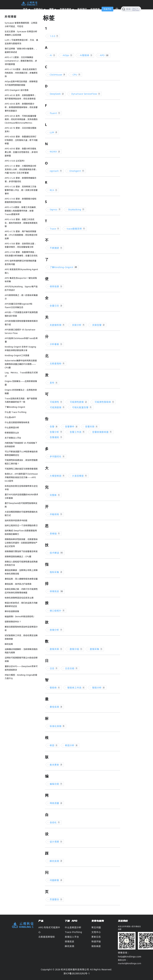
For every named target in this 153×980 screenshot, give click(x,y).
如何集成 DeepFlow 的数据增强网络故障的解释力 (21, 532)
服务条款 (96, 946)
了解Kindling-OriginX (15, 407)
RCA (54, 190)
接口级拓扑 (57, 611)
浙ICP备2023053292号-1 (77, 973)
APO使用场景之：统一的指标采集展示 (21, 297)
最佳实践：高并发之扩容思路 (18, 584)
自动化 (55, 822)
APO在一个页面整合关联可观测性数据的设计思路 (21, 314)
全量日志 (56, 306)
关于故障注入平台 (13, 438)
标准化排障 (57, 726)
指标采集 (56, 572)
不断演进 (56, 248)
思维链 (55, 534)
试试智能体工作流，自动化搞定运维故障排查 (21, 637)
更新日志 (96, 937)
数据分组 (76, 649)
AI (53, 55)
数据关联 (56, 649)
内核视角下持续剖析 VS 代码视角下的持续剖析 (21, 445)
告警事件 (71, 427)
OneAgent (77, 171)
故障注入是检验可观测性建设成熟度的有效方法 (21, 563)
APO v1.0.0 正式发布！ (15, 161)
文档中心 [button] (38, 9)
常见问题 (96, 927)
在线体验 (95, 9)
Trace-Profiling (73, 932)
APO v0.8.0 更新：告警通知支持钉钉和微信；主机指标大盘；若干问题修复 (21, 140)
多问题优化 (57, 456)
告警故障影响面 (102, 432)
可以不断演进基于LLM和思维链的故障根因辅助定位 (21, 453)
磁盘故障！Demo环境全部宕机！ (20, 616)
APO (104, 55)
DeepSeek (57, 94)
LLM (54, 132)
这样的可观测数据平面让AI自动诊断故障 (21, 659)
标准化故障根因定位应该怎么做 (19, 598)
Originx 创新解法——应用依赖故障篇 (21, 383)
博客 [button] (51, 9)
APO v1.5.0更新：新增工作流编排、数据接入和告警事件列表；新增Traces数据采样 (21, 211)
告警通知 (56, 437)
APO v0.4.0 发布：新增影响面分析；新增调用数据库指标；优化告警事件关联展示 (21, 107)
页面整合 (56, 899)
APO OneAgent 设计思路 (17, 90)
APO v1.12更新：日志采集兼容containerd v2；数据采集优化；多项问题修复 (21, 61)
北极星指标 (57, 364)
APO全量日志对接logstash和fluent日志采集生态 (18, 306)
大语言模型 (80, 476)
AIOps (68, 55)
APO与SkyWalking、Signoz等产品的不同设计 (21, 288)
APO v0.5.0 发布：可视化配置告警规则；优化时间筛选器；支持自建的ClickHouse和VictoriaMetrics (21, 119)
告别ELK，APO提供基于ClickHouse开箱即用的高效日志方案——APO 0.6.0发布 (21, 477)
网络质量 (56, 803)
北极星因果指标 (47, 937)
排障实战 (57, 591)
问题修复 (56, 880)
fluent (55, 113)
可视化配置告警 (82, 407)
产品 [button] (25, 9)
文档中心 (96, 932)
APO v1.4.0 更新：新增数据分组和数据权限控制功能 (21, 201)
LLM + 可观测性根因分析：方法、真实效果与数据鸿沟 (21, 42)
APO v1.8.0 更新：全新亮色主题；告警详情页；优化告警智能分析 (21, 245)
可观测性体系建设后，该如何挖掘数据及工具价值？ (21, 462)
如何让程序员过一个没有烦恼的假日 (21, 525)
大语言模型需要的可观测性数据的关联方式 (21, 514)
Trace (55, 229)
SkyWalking (76, 209)
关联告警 (99, 325)
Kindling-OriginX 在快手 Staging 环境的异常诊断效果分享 (20, 349)
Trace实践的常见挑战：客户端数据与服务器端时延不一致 (21, 400)
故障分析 (56, 630)
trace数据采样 (76, 229)
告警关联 (92, 427)
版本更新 (56, 765)
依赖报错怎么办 (12, 433)
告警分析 (56, 432)
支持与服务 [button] (66, 9)
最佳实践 (56, 707)
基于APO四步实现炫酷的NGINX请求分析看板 (21, 496)
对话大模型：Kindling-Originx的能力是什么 (21, 677)
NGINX (55, 152)
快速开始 (107, 9)
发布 (54, 383)
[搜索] (131, 9)
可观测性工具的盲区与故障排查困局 (21, 469)
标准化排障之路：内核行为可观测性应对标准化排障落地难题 (21, 591)
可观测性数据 (78, 402)
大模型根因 (57, 476)
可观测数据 (57, 407)
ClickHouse (58, 75)
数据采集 (96, 649)
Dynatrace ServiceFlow (86, 94)
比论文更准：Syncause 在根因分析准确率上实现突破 (21, 33)
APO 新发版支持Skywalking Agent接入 (21, 271)
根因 (54, 745)
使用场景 (56, 286)
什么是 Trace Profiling (16, 412)
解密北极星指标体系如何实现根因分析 (21, 629)
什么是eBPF (10, 417)
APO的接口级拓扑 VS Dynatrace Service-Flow (20, 331)
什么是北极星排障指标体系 (17, 422)
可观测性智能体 (104, 402)
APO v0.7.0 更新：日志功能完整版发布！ (21, 130)
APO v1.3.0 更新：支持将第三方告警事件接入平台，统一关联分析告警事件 (21, 190)
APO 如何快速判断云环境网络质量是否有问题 (21, 263)
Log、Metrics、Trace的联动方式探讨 (21, 374)
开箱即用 (56, 514)
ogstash (56, 171)
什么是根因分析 (12, 428)
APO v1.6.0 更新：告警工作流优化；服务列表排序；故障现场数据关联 (21, 223)
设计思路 (56, 842)
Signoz (55, 209)
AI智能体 (86, 55)
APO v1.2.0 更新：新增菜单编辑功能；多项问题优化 (21, 180)
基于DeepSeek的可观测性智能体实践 (21, 505)
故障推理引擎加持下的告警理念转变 (21, 551)
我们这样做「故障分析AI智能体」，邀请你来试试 (21, 50)
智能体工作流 (76, 688)
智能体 (55, 688)
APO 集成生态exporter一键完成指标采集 (21, 280)
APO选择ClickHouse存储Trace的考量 (21, 340)
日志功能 (71, 668)
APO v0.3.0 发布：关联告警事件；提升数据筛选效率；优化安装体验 (21, 97)
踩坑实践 (9, 644)
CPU (77, 75)
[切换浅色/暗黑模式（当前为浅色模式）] (117, 9)
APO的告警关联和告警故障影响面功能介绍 (21, 323)
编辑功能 (56, 784)
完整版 (55, 495)
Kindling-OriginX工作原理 (17, 355)
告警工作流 (77, 432)
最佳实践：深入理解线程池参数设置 (21, 579)
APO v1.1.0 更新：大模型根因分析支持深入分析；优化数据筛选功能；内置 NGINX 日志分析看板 (21, 169)
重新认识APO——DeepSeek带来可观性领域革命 (21, 668)
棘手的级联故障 (12, 611)
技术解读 (57, 553)
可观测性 (56, 402)
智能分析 (99, 688)
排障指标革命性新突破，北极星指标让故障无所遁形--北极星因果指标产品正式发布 (21, 543)
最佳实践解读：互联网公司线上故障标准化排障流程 (21, 572)
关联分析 (78, 325)
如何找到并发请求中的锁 (16, 520)
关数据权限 (57, 325)
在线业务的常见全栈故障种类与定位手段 (21, 488)
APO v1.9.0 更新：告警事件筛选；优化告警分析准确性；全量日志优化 (21, 254)
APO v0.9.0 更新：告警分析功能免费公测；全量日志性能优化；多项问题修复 (21, 152)
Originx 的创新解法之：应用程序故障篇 (21, 392)
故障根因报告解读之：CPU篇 (18, 557)
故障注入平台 (72, 937)
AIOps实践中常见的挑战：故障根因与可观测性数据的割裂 (21, 83)
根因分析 (71, 745)
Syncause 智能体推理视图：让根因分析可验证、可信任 (21, 25)
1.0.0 (54, 36)
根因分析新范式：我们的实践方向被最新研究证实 (21, 605)
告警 (54, 427)
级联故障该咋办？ (13, 622)
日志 (54, 668)
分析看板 (56, 344)
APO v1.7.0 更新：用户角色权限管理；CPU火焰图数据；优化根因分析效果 (21, 235)
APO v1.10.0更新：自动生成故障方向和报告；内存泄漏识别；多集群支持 (21, 73)
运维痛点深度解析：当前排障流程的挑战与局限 (21, 651)
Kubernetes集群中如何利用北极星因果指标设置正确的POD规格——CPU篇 (21, 364)
